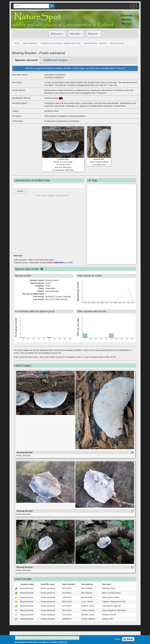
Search (20, 191)
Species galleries (30, 43)
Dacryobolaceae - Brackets (95, 43)
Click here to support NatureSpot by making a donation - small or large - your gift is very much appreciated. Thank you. (75, 68)
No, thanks (128, 639)
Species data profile (27, 269)
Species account (26, 60)
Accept (118, 639)
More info (63, 642)
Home (17, 43)
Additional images (55, 60)
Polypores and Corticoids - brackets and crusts (61, 43)
